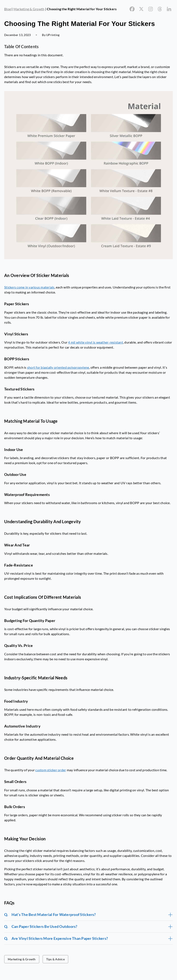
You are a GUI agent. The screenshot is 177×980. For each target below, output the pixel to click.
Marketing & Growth (29, 9)
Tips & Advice (55, 959)
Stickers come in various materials (29, 287)
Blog (8, 9)
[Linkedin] (169, 9)
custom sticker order (51, 770)
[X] (141, 9)
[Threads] (160, 9)
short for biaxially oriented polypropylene (58, 367)
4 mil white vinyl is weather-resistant (96, 342)
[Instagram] (151, 9)
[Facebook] (132, 9)
